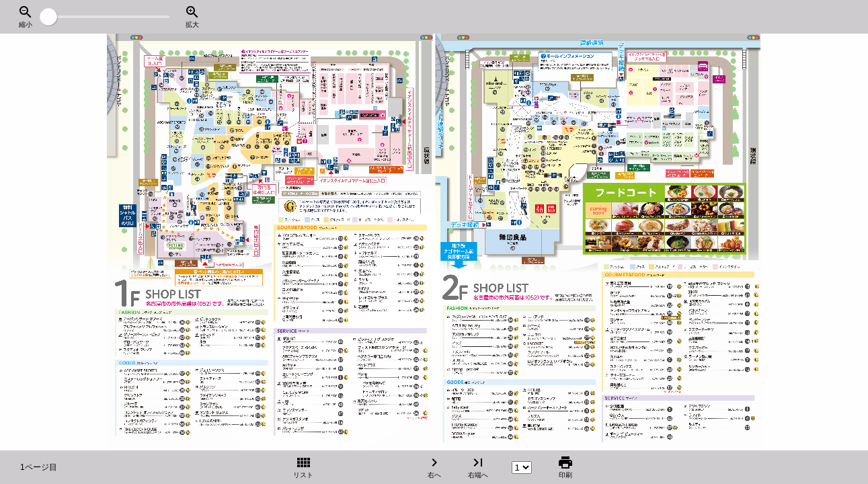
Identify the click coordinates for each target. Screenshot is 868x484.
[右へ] (725, 242)
